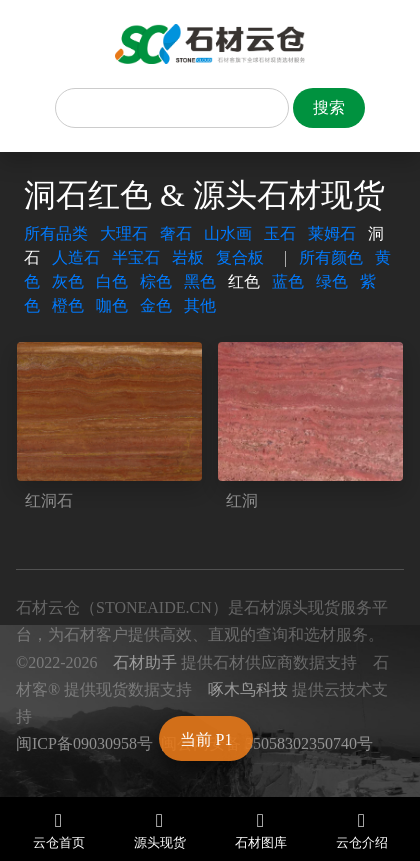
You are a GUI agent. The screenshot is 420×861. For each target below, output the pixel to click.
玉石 (280, 233)
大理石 (124, 233)
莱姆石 (332, 233)
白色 (112, 281)
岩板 (188, 257)
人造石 (76, 257)
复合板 (240, 257)
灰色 (68, 281)
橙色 (68, 305)
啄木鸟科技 (248, 689)
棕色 (156, 281)
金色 (156, 305)
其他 (200, 305)
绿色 (332, 281)
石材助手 (145, 662)
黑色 (200, 281)
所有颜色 (331, 257)
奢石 (176, 233)
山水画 (228, 233)
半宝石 (136, 257)
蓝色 (288, 281)
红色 (244, 281)
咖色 (112, 305)
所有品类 (56, 233)
